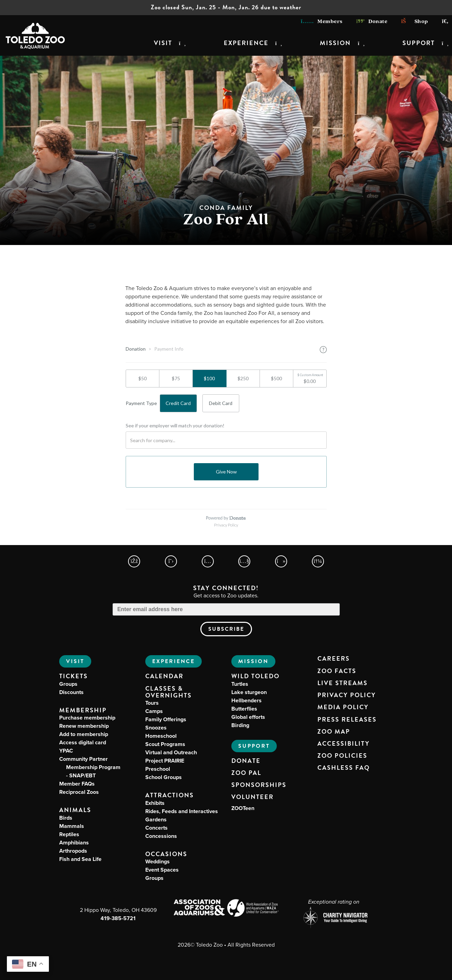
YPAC (66, 751)
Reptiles (69, 834)
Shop (414, 22)
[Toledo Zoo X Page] (171, 561)
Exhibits (155, 803)
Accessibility (344, 744)
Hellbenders (246, 700)
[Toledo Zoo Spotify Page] (318, 561)
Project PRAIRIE (165, 761)
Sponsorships (259, 785)
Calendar (164, 676)
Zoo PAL (246, 773)
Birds (66, 818)
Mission (335, 43)
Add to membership (84, 734)
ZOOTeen (243, 808)
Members (322, 22)
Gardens (156, 819)
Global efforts (248, 717)
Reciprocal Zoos (79, 792)
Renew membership (84, 726)
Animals (75, 810)
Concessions (161, 836)
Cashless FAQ (344, 768)
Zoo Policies (342, 756)
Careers (334, 659)
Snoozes (156, 728)
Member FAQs (77, 784)
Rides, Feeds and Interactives (182, 811)
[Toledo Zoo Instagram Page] (208, 561)
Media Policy (343, 707)
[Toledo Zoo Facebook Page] (134, 561)
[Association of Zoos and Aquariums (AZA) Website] (199, 908)
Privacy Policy (347, 695)
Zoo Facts (337, 671)
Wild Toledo (255, 676)
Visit (163, 43)
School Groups (164, 777)
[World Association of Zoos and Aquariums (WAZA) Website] (253, 909)
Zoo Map (334, 732)
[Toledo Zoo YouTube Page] (244, 561)
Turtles (240, 684)
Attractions (170, 795)
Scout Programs (165, 744)
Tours (152, 703)
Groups (68, 684)
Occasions (166, 854)
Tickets (73, 676)
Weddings (157, 861)
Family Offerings (166, 719)
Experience (246, 43)
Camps (154, 711)
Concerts (156, 828)
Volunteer (253, 797)
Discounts (71, 692)
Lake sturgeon (249, 692)
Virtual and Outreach (171, 752)
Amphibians (74, 843)
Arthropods (73, 851)
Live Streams (343, 683)
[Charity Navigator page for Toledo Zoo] (334, 918)
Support (419, 43)
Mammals (72, 826)
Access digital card (83, 742)
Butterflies (244, 709)
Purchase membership (87, 718)
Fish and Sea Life (80, 859)
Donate (372, 22)
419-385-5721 (118, 918)
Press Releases (347, 720)
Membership (83, 710)
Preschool (158, 769)
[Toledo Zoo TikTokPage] (281, 561)
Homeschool (161, 736)
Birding (240, 725)
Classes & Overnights (169, 692)
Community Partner (90, 767)
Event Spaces (162, 870)
